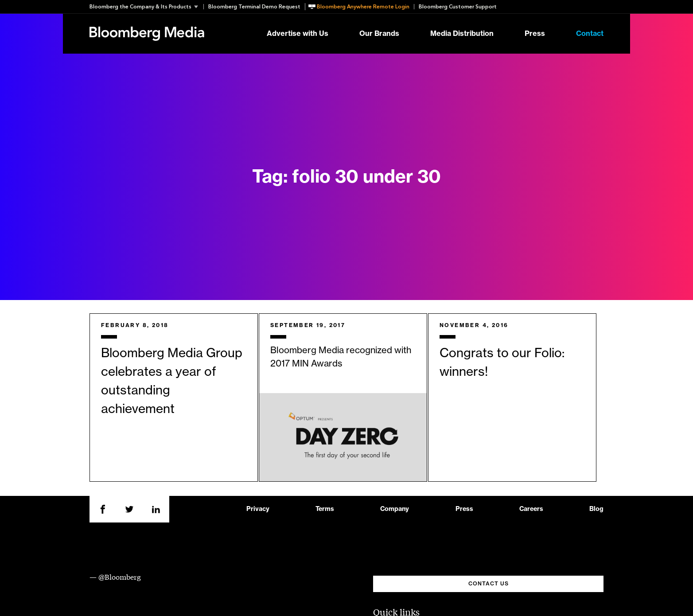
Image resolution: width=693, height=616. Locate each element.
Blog (596, 509)
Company (395, 509)
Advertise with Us (298, 34)
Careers (531, 509)
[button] (146, 7)
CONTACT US (489, 584)
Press (535, 34)
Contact (590, 34)
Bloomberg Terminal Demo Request (254, 7)
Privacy (258, 509)
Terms (325, 509)
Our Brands (379, 34)
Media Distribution (462, 34)
